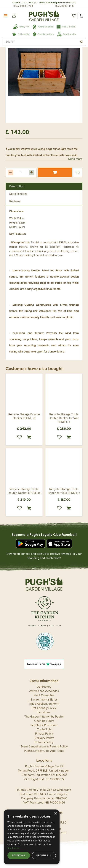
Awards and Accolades (44, 691)
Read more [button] (75, 159)
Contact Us (44, 729)
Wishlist (20, 437)
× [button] (55, 814)
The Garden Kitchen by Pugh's (44, 717)
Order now (29, 437)
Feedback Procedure (44, 725)
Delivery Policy (44, 738)
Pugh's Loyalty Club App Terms (44, 751)
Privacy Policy (44, 734)
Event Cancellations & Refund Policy (44, 747)
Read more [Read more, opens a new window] (13, 848)
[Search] (44, 42)
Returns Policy (44, 742)
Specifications (18, 194)
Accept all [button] (19, 855)
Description (17, 186)
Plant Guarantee (44, 695)
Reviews (15, 201)
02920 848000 (29, 3)
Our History (44, 687)
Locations (44, 712)
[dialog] (32, 837)
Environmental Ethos (44, 700)
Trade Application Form (44, 704)
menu (6, 16)
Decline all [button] (44, 855)
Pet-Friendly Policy (44, 708)
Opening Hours (44, 721)
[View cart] (81, 16)
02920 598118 (68, 3)
